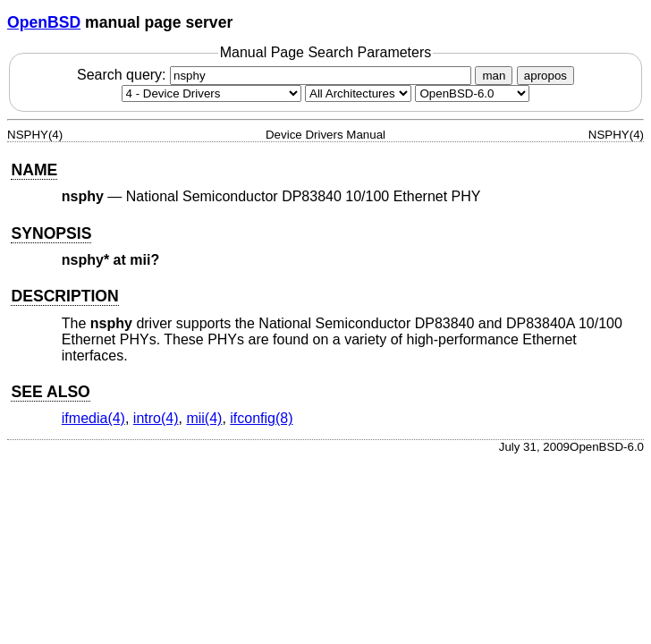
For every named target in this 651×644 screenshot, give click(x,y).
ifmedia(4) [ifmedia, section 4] (93, 418)
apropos (545, 76)
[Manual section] (211, 93)
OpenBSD (44, 22)
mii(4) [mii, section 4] (204, 418)
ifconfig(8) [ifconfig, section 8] (261, 418)
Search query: (276, 75)
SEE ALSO (50, 392)
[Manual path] (472, 93)
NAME (34, 170)
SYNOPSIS (51, 233)
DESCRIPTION (64, 296)
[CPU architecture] (358, 93)
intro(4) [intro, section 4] (156, 418)
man (494, 76)
